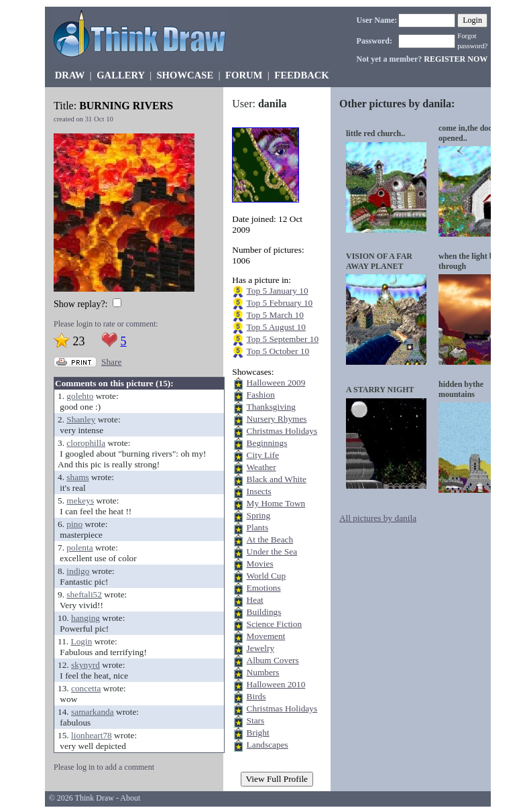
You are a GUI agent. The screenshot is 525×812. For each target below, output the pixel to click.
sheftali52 (84, 594)
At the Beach (270, 539)
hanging (85, 618)
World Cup (267, 576)
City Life (263, 455)
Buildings (264, 612)
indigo (78, 571)
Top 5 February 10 (280, 303)
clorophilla (86, 443)
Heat (255, 600)
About (130, 798)
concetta (86, 688)
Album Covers (273, 660)
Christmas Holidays (282, 431)
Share (111, 362)
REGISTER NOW (456, 59)
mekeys (80, 501)
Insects (259, 491)
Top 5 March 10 (275, 315)
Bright (258, 733)
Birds (256, 696)
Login (82, 641)
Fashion (261, 395)
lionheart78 (92, 735)
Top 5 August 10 (276, 327)
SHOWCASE (185, 75)
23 (79, 341)
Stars (256, 720)
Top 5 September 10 (283, 339)
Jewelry (260, 648)
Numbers (263, 672)
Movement (266, 636)
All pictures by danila (378, 518)
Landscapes (268, 745)
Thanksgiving (271, 407)
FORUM (244, 75)
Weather (261, 467)
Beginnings (267, 443)
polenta (79, 547)
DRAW (70, 75)
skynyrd (85, 665)
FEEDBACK (301, 75)
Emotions (264, 588)
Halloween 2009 (276, 383)
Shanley (81, 419)
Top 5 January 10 (278, 291)
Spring (259, 515)
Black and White (277, 479)
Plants (258, 527)
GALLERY (120, 75)
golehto (80, 396)
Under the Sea (272, 552)
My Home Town (276, 503)
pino (74, 524)
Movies (260, 564)
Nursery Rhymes (277, 419)
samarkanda (93, 712)
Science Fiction (275, 624)
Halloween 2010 (276, 684)
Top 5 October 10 (278, 351)
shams (77, 477)
